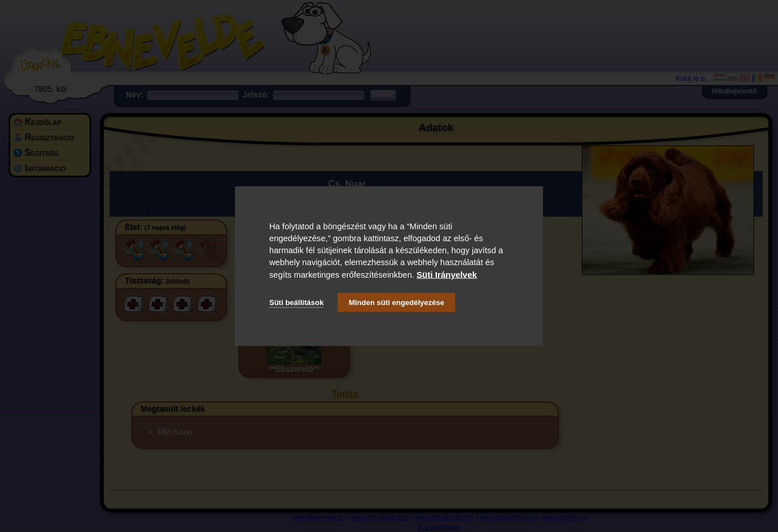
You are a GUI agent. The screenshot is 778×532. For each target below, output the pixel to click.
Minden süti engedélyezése (396, 302)
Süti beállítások (296, 302)
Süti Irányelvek (447, 274)
